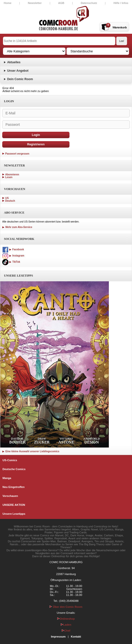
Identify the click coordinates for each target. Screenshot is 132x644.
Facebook (13, 249)
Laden (66, 625)
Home (8, 3)
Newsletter (35, 3)
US (7, 198)
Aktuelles (14, 62)
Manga (7, 478)
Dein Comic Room (20, 79)
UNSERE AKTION (14, 505)
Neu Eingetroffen (14, 487)
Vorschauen (10, 496)
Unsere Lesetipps (14, 514)
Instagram (13, 256)
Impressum (58, 637)
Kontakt (76, 637)
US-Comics (10, 460)
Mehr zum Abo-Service (17, 227)
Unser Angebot (18, 71)
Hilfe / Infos (121, 3)
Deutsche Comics (14, 469)
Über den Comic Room (66, 607)
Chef (66, 631)
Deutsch (10, 201)
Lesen (9, 177)
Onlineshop (66, 619)
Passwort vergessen (17, 154)
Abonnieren (12, 175)
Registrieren (36, 144)
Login (36, 135)
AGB (61, 3)
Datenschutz (89, 3)
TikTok (11, 262)
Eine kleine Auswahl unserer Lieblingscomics (31, 451)
